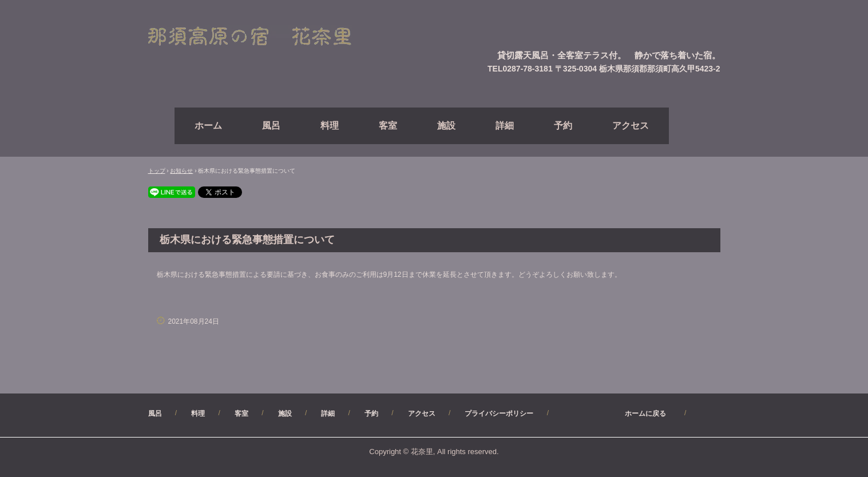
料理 (330, 126)
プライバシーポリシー (499, 414)
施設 (446, 126)
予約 (563, 126)
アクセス (631, 126)
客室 (388, 126)
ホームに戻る (618, 414)
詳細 (505, 126)
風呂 (271, 126)
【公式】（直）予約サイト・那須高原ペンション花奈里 (263, 37)
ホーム (208, 126)
